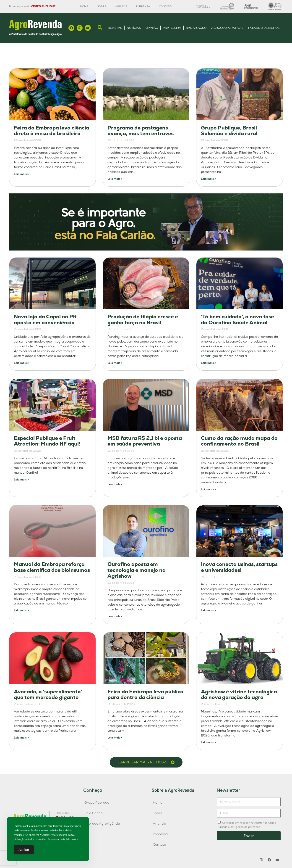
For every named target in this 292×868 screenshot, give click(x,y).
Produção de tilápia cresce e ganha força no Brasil (143, 320)
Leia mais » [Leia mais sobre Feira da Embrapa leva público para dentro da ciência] (115, 738)
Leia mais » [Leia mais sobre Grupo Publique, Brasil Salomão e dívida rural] (208, 179)
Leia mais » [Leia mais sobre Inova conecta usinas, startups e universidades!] (208, 610)
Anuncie (121, 6)
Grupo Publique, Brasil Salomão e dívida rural (229, 131)
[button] (146, 762)
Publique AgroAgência (102, 823)
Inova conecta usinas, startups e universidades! (239, 567)
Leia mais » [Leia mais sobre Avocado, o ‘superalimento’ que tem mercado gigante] (21, 738)
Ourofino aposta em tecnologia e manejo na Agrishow (137, 570)
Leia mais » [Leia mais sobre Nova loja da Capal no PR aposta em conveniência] (21, 363)
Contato (165, 6)
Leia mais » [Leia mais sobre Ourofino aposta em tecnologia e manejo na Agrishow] (115, 616)
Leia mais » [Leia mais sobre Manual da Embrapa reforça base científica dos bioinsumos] (21, 610)
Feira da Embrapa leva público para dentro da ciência (145, 695)
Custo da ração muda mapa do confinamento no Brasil (239, 441)
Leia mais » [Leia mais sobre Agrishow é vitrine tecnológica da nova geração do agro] (208, 742)
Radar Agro (196, 28)
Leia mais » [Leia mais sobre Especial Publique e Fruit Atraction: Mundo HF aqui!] (21, 480)
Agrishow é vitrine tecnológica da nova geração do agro (239, 695)
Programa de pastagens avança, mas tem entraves (141, 131)
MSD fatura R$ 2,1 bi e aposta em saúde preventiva (145, 441)
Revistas (115, 28)
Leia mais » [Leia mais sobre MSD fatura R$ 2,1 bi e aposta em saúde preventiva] (115, 484)
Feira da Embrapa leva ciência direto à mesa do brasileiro (52, 131)
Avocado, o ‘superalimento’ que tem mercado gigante (48, 695)
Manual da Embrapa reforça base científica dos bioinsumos (52, 567)
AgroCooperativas (227, 28)
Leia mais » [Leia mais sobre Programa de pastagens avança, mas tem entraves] (115, 179)
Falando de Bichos (264, 28)
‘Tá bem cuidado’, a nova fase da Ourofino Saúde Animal (237, 320)
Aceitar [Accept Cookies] (24, 850)
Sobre (102, 6)
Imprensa (143, 6)
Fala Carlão (94, 813)
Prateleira (172, 28)
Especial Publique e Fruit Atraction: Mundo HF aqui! (47, 441)
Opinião (152, 28)
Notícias (134, 28)
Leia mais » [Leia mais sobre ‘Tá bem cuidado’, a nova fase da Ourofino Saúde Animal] (208, 363)
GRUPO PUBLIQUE (43, 6)
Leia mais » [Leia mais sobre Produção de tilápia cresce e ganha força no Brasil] (115, 363)
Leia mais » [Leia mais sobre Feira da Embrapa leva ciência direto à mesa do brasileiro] (21, 174)
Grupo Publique (97, 802)
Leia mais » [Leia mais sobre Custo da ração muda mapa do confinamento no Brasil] (208, 489)
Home (84, 6)
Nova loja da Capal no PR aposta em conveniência (45, 320)
